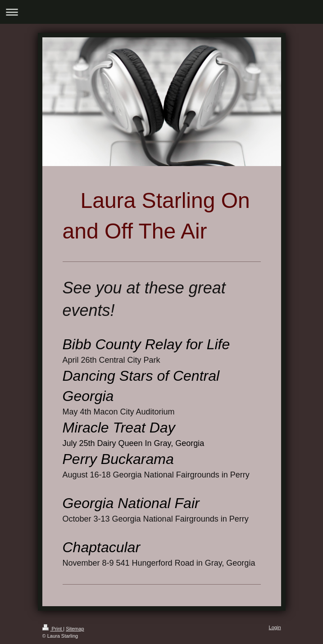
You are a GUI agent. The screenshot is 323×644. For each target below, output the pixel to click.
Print (53, 629)
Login (275, 627)
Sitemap (75, 629)
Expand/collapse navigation (161, 12)
